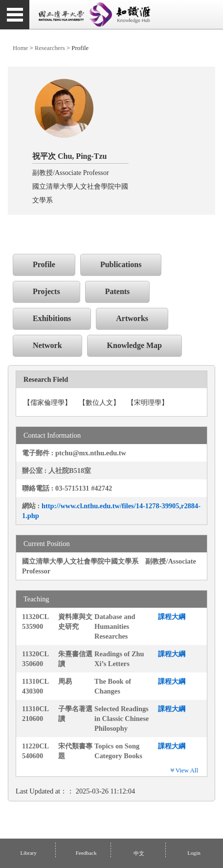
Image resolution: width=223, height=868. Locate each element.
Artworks (132, 318)
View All (184, 770)
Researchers (50, 48)
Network (47, 345)
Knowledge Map (134, 345)
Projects (46, 291)
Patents (118, 291)
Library (28, 853)
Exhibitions (52, 318)
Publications (121, 264)
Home (20, 48)
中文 (138, 853)
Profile (44, 264)
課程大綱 (172, 617)
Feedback (86, 853)
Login (193, 853)
